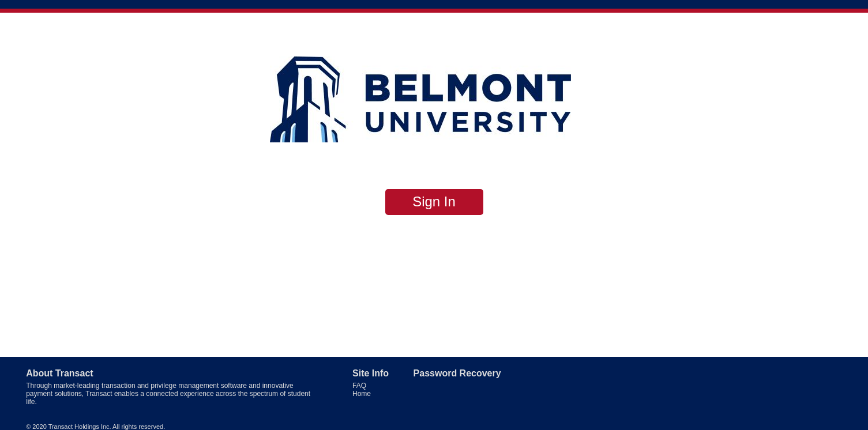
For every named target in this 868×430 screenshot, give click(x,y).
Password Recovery (457, 373)
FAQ (359, 386)
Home (362, 394)
